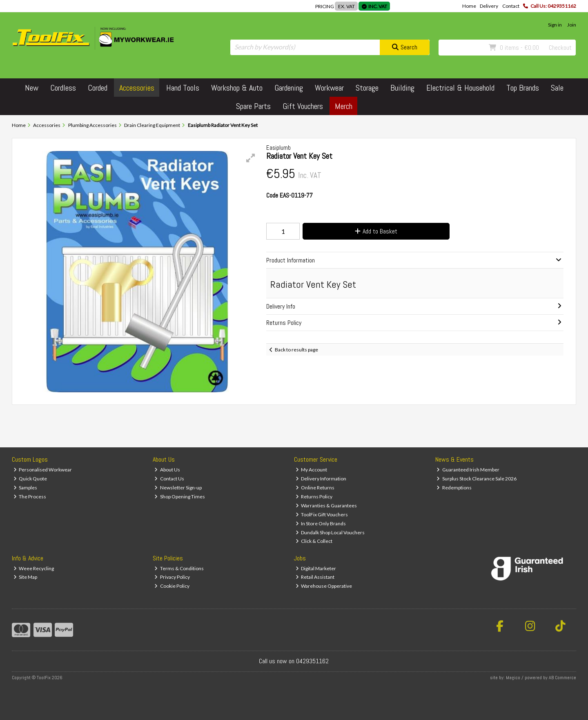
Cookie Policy (172, 586)
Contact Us (169, 479)
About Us (167, 470)
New (32, 88)
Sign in (555, 25)
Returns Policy (314, 497)
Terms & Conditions (179, 568)
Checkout (560, 48)
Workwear (329, 88)
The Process (30, 497)
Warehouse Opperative (324, 586)
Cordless (63, 88)
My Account (312, 470)
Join (572, 25)
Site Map (26, 577)
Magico (513, 678)
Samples (26, 488)
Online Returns (315, 488)
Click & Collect (314, 541)
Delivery (489, 6)
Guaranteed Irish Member (468, 470)
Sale (557, 88)
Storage (367, 88)
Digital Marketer (316, 568)
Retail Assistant (315, 577)
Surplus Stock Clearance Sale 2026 (477, 479)
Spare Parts (253, 106)
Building (402, 88)
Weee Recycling (34, 568)
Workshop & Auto (237, 88)
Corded (98, 88)
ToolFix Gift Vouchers (322, 514)
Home (469, 6)
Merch (344, 106)
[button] (251, 158)
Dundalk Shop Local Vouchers (330, 532)
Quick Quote (30, 479)
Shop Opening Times (180, 497)
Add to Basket (376, 231)
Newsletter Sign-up (178, 488)
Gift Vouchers (303, 106)
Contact (511, 6)
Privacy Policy (172, 577)
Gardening (289, 88)
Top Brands (523, 88)
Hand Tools (183, 88)
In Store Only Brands (321, 523)
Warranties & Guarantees (326, 506)
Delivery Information (321, 479)
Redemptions (454, 488)
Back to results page (296, 350)
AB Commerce (562, 678)
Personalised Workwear (43, 470)
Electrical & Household (460, 88)
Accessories (137, 88)
